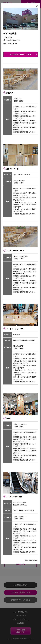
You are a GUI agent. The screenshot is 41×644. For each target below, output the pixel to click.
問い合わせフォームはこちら (20, 54)
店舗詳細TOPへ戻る (31, 560)
